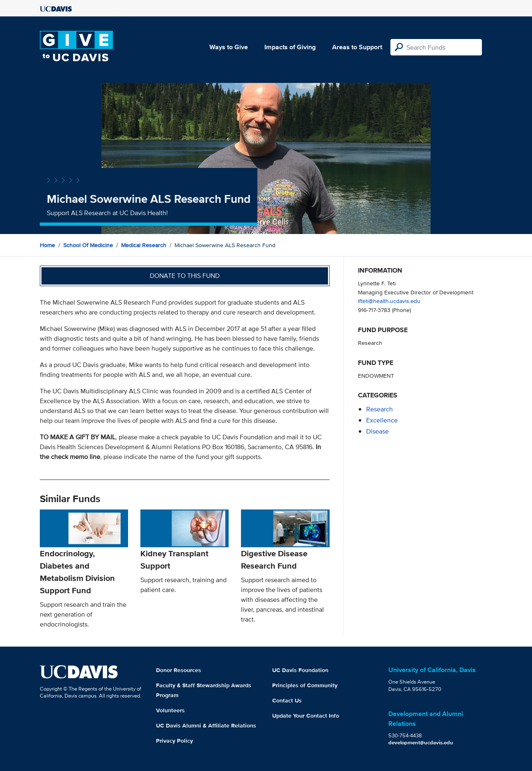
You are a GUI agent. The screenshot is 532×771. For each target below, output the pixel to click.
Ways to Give (229, 47)
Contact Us (287, 700)
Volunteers (170, 710)
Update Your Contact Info (306, 716)
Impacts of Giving (290, 47)
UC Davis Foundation (300, 670)
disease (377, 431)
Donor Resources (179, 670)
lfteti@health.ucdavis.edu (389, 301)
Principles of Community (305, 685)
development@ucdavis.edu (421, 742)
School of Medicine (88, 245)
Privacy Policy (174, 741)
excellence (382, 420)
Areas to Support (357, 47)
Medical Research (144, 245)
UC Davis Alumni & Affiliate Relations (206, 725)
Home (47, 245)
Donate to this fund (185, 276)
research (380, 409)
